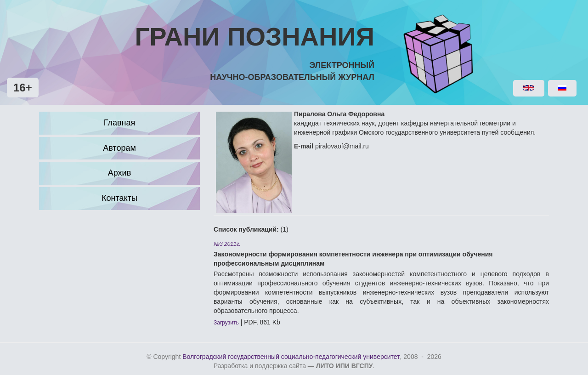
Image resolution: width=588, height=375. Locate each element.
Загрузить (226, 323)
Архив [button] (119, 173)
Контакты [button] (119, 198)
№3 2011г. (227, 244)
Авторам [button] (119, 148)
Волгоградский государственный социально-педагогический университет (291, 357)
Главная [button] (120, 123)
